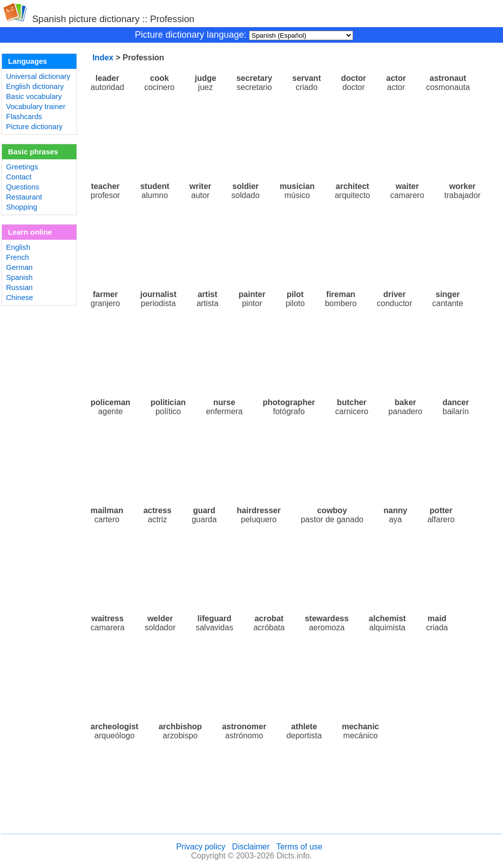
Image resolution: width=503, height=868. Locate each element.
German (19, 267)
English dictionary (35, 86)
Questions (23, 187)
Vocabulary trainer (36, 107)
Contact (19, 177)
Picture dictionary (34, 127)
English (18, 247)
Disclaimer (251, 847)
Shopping (22, 207)
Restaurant (24, 197)
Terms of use (299, 847)
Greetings (22, 167)
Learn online (30, 232)
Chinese (20, 298)
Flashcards (24, 117)
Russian (19, 287)
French (18, 257)
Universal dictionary (38, 76)
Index (103, 58)
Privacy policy (201, 847)
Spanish (19, 277)
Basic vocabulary (34, 97)
